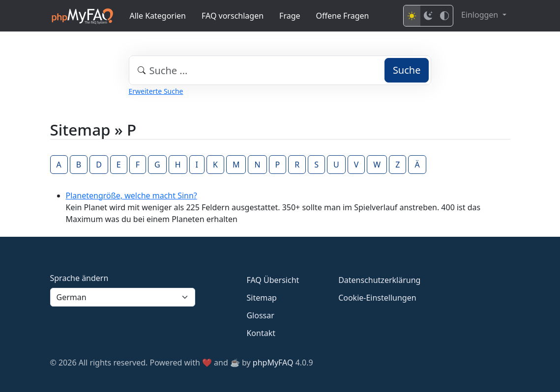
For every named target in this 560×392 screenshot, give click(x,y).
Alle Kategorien (158, 16)
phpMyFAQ (273, 363)
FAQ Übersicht (273, 280)
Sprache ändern (79, 278)
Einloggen (481, 15)
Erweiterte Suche (156, 91)
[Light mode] (412, 16)
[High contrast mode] (444, 16)
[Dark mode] (428, 16)
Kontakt (261, 333)
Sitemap (262, 298)
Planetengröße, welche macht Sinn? (132, 196)
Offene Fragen (343, 16)
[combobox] (280, 70)
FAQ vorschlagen (233, 16)
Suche (407, 70)
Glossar (260, 315)
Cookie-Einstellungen (377, 298)
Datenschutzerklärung (379, 280)
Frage (290, 16)
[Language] (123, 297)
